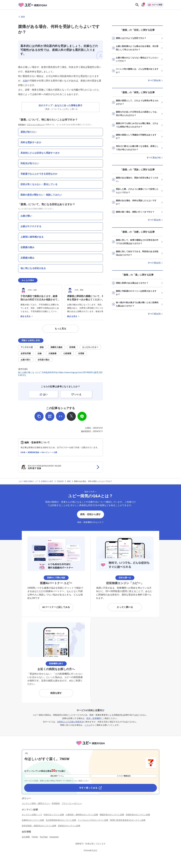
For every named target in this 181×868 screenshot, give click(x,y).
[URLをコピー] (39, 416)
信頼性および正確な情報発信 (70, 722)
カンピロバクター (90, 347)
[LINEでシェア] (82, 416)
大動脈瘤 (52, 353)
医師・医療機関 (93, 718)
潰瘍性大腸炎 (57, 347)
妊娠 (25, 81)
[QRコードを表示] (50, 416)
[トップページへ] (90, 745)
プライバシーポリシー (36, 125)
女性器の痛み (44, 360)
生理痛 (81, 353)
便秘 (42, 347)
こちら (87, 725)
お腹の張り (26, 360)
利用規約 (22, 125)
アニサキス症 (27, 347)
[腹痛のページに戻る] (90, 17)
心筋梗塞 (67, 353)
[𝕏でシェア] (71, 416)
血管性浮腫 (26, 353)
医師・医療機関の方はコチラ (90, 522)
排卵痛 (72, 347)
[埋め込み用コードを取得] (61, 416)
